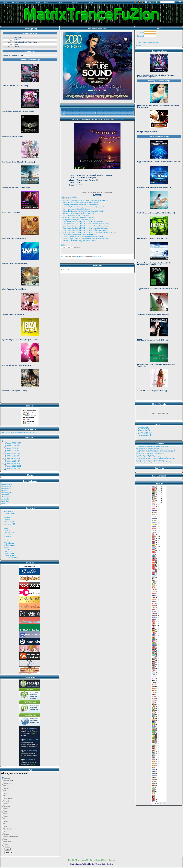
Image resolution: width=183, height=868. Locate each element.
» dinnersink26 (6, 486)
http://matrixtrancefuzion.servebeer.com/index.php (18, 432)
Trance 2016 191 (13, 469)
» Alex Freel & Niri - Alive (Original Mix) (149, 448)
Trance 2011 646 (13, 456)
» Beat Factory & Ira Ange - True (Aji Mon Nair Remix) (153, 462)
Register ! (139, 45)
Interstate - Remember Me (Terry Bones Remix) (79, 241)
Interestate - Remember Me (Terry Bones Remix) (80, 234)
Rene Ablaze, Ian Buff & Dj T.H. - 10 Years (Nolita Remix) (83, 222)
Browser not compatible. (30, 216)
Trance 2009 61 (13, 451)
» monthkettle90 (6, 488)
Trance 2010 (120, 119)
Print (62, 256)
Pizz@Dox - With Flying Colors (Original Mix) (79, 217)
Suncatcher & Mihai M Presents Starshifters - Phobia (81, 203)
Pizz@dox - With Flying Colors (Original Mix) (79, 220)
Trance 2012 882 (13, 458)
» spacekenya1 (6, 493)
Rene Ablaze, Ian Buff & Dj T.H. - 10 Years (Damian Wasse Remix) (86, 226)
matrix (8, 513)
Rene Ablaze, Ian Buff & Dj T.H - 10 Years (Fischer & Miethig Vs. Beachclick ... (90, 232)
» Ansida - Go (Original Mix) (145, 455)
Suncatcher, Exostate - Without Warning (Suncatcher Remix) (84, 211)
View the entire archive (145, 439)
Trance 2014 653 (13, 464)
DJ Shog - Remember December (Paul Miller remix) (81, 205)
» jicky (3, 503)
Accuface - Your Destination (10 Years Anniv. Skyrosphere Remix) (86, 200)
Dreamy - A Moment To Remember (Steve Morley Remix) (83, 236)
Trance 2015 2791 (14, 466)
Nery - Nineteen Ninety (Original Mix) (76, 215)
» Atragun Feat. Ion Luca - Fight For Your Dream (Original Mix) (156, 458)
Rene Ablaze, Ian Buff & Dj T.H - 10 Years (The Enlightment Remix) (86, 224)
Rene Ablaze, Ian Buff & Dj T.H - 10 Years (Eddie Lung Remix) (85, 230)
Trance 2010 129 (13, 453)
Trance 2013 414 (13, 461)
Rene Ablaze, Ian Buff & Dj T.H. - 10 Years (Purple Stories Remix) (86, 228)
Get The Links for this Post (69, 197)
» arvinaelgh (5, 499)
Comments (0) (97, 256)
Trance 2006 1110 (14, 443)
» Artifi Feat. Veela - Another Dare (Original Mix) (151, 457)
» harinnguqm (6, 497)
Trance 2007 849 (13, 446)
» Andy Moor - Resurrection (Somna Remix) (150, 453)
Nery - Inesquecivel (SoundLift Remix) (76, 209)
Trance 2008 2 (12, 448)
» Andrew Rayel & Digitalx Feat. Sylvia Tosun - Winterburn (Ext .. (157, 450)
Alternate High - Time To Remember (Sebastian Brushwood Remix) (86, 239)
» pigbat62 (5, 490)
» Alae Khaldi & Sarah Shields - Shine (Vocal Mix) (152, 447)
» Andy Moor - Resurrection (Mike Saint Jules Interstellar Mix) (156, 452)
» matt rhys (5, 501)
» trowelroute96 (6, 484)
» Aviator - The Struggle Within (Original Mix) (150, 460)
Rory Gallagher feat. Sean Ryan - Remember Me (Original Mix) (85, 207)
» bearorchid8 (6, 495)
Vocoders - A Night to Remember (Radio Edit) (79, 213)
